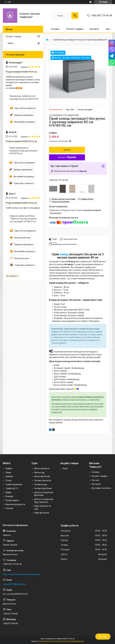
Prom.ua (71, 639)
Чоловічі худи (41, 484)
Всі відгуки (12, 276)
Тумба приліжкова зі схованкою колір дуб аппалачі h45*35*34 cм (23, 151)
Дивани (9, 476)
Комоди (9, 496)
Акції (65, 468)
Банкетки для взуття (15, 504)
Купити (67, 150)
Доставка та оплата (101, 488)
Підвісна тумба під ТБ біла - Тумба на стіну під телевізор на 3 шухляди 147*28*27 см (23, 219)
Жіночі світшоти (42, 468)
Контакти (94, 29)
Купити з (67, 157)
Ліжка (8, 473)
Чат (103, 636)
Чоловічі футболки (43, 488)
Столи (8, 480)
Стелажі (9, 508)
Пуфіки (9, 468)
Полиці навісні (12, 500)
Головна (55, 29)
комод (64, 254)
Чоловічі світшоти (43, 480)
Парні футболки (42, 513)
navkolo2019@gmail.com (14, 584)
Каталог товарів (75, 29)
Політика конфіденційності (73, 641)
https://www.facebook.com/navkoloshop (21, 574)
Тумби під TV (12, 488)
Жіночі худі (39, 473)
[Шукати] (75, 16)
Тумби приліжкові (14, 484)
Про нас (95, 480)
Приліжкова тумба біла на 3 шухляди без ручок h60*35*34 (24, 98)
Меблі (11, 43)
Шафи (8, 492)
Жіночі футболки (42, 476)
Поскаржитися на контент (50, 641)
